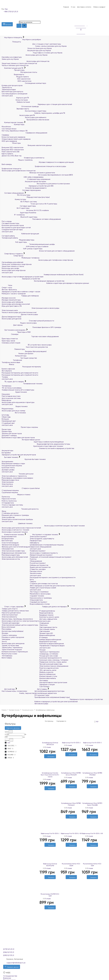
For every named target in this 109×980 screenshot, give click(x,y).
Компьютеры (13, 124)
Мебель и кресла (46, 672)
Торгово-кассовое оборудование (30, 336)
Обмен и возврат (99, 7)
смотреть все (7, 96)
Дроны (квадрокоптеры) (11, 317)
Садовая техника (37, 596)
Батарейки (6, 453)
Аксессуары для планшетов (25, 61)
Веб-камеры (7, 164)
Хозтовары (44, 680)
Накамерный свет (9, 421)
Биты (32, 579)
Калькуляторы (14, 356)
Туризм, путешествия (10, 645)
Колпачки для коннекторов (13, 225)
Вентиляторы (7, 541)
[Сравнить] (51, 791)
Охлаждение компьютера (24, 83)
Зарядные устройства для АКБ (28, 186)
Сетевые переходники (21, 190)
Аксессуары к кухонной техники (15, 532)
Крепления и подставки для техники (32, 446)
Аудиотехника (14, 392)
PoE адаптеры (14, 242)
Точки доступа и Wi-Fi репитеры (29, 204)
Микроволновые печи (10, 480)
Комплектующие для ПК (13, 68)
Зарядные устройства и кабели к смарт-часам (21, 292)
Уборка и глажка (16, 495)
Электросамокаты (9, 617)
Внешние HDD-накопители (13, 150)
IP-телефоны (13, 215)
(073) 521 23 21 (9, 949)
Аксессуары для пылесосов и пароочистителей (21, 528)
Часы (7, 285)
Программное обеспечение (25, 120)
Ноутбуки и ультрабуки (21, 39)
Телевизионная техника (22, 384)
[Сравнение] (76, 21)
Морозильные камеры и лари (13, 464)
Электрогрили (8, 482)
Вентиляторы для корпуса (12, 92)
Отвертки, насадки (38, 569)
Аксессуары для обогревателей (15, 557)
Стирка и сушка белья (21, 488)
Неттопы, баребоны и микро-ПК (15, 131)
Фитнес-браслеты (9, 290)
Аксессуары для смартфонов (14, 270)
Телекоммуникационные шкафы (28, 244)
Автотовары (41, 689)
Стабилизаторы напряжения (26, 179)
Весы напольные (8, 627)
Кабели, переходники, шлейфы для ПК (33, 113)
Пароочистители (9, 499)
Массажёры (6, 629)
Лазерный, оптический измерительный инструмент (51, 557)
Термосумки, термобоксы (12, 647)
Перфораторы (36, 541)
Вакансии (7, 978)
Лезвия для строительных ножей (43, 588)
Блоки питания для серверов (13, 137)
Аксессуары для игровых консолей (16, 304)
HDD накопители (16, 81)
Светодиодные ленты (48, 627)
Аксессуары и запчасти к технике (15, 530)
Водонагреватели (9, 537)
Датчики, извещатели (48, 619)
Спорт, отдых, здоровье (13, 607)
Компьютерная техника (13, 122)
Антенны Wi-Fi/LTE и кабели (25, 210)
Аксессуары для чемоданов (13, 643)
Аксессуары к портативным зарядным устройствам (23, 277)
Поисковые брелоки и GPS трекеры (31, 327)
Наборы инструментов (39, 565)
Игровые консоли (9, 298)
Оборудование (36, 561)
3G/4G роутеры (16, 195)
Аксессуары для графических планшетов (19, 171)
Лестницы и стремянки (39, 592)
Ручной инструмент (38, 563)
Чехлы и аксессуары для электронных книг (19, 312)
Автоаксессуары (41, 704)
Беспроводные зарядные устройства (33, 281)
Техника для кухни (18, 474)
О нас (73, 7)
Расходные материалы (21, 367)
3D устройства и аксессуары (27, 345)
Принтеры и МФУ (16, 332)
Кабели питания (16, 102)
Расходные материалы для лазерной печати (20, 373)
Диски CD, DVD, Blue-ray (12, 156)
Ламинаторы (13, 349)
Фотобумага (7, 371)
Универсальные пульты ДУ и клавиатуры (18, 390)
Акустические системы (11, 398)
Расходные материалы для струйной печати (20, 375)
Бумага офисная (8, 369)
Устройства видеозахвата (24, 188)
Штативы (5, 415)
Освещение (44, 623)
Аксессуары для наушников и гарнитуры (18, 402)
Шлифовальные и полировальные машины (47, 545)
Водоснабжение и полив (40, 604)
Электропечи (7, 484)
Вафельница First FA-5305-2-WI (71, 833)
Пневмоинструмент (38, 551)
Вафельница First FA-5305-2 (71, 743)
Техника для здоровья (10, 623)
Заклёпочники (36, 573)
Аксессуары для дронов (11, 319)
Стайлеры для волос (10, 513)
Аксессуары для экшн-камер (13, 411)
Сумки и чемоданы (9, 635)
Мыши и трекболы (17, 160)
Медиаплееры (8, 409)
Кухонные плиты (8, 468)
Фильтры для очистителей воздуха (16, 547)
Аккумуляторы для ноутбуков (26, 50)
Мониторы (11, 143)
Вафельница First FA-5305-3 (92, 743)
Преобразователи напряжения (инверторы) (52, 697)
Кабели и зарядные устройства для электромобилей (56, 702)
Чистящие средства (19, 358)
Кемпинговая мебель (48, 678)
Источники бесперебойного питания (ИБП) (37, 175)
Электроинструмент (38, 537)
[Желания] (49, 791)
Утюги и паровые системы (12, 505)
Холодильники (7, 461)
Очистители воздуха (10, 543)
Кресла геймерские (47, 674)
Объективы (6, 417)
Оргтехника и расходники (14, 330)
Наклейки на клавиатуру (12, 57)
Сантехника (44, 687)
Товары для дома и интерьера (53, 607)
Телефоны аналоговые (11, 362)
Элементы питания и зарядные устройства (38, 448)
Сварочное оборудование (41, 547)
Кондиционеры (8, 539)
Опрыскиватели (36, 600)
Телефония (12, 360)
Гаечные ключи (36, 571)
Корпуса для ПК (15, 98)
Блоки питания (15, 100)
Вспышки (5, 419)
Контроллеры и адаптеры (24, 111)
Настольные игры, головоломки (14, 691)
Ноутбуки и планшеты (12, 37)
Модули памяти (15, 77)
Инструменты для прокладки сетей (16, 228)
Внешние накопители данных (27, 145)
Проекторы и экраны (20, 427)
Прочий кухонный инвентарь (51, 664)
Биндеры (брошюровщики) (24, 351)
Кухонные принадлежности (51, 658)
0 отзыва (48, 747)
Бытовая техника (10, 457)
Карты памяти (7, 154)
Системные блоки (9, 129)
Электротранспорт (10, 615)
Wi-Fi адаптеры (16, 208)
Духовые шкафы (8, 470)
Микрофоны (6, 400)
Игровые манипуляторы (11, 300)
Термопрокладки (9, 89)
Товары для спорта (10, 609)
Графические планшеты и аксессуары (34, 166)
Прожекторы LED (46, 633)
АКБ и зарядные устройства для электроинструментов (52, 586)
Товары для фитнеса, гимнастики (15, 611)
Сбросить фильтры (13, 728)
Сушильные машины (10, 492)
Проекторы (6, 429)
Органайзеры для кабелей (12, 262)
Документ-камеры (9, 435)
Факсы (8, 364)
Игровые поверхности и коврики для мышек (38, 162)
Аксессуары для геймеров (12, 302)
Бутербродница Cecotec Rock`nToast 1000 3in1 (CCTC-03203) (50, 775)
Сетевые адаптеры (19, 206)
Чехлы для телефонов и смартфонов (17, 264)
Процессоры (13, 70)
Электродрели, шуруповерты (42, 539)
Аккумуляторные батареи (24, 181)
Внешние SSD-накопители (13, 147)
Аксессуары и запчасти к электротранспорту (21, 621)
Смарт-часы (7, 288)
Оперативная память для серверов (16, 139)
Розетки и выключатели (49, 668)
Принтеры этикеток (10, 339)
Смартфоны (12, 256)
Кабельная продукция (20, 234)
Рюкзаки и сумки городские (13, 637)
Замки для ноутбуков (10, 59)
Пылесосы (6, 497)
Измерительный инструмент (41, 555)
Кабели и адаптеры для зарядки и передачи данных (45, 283)
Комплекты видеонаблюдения (52, 644)
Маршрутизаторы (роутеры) (26, 197)
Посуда (42, 650)
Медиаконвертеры (18, 240)
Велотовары (7, 658)
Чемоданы (6, 639)
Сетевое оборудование (13, 193)
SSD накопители (16, 79)
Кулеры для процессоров (12, 85)
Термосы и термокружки (49, 652)
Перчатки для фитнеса (11, 613)
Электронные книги (10, 310)
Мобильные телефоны (21, 258)
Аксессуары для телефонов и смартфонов (37, 260)
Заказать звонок (12, 967)
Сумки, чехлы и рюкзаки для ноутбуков (34, 46)
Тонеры (5, 377)
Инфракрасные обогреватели (14, 553)
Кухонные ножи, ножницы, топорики (54, 660)
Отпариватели (8, 503)
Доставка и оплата (84, 7)
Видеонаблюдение (47, 635)
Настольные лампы (47, 629)
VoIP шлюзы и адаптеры (22, 249)
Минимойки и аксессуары (40, 594)
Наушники (6, 394)
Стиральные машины (10, 490)
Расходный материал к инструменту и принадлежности (53, 577)
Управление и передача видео (52, 646)
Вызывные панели (46, 615)
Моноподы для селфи (10, 268)
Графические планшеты (11, 169)
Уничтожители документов (25, 347)
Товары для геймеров (20, 296)
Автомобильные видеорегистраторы (49, 691)
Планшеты (11, 42)
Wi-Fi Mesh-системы (19, 202)
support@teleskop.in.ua (16, 963)
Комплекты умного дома (49, 617)
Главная (66, 7)
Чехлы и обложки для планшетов (15, 65)
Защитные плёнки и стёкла (13, 266)
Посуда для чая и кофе (49, 656)
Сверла (33, 582)
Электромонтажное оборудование (54, 666)
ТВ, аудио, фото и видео (13, 382)
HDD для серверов (9, 141)
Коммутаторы (14, 199)
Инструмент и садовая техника (44, 535)
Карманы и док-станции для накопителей (37, 104)
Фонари (5, 633)
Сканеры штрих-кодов (11, 343)
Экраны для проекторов (12, 433)
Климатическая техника (13, 535)
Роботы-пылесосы (9, 501)
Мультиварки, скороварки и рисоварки (17, 478)
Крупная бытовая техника (24, 459)
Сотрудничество (10, 976)
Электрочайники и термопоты (14, 476)
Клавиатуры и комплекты (23, 158)
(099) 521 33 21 (9, 955)
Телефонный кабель (10, 238)
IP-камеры (43, 637)
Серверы (5, 135)
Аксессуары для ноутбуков (24, 55)
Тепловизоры (7, 656)
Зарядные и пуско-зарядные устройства (69, 699)
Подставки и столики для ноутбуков (32, 53)
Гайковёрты (34, 543)
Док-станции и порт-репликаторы (31, 44)
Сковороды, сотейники (49, 654)
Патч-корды (7, 221)
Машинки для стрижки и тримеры (15, 515)
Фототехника (14, 413)
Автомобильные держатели (46, 693)
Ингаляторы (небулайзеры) (13, 631)
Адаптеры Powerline (19, 213)
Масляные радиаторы (11, 555)
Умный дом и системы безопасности (70, 609)
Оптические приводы (20, 106)
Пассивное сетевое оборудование (31, 219)
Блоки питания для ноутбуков (27, 48)
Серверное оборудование (24, 133)
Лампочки (43, 625)
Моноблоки (6, 127)
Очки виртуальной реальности (28, 321)
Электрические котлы (11, 559)
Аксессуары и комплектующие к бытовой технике (43, 526)
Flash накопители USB (11, 152)
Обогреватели (8, 549)
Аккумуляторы (7, 451)
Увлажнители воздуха (10, 545)
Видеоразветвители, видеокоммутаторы (36, 444)
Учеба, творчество (18, 693)
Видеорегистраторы (48, 642)
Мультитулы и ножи (9, 654)
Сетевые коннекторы (10, 223)
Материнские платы (19, 72)
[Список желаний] (76, 18)
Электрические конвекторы (13, 551)
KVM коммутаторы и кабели (25, 246)
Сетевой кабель (8, 236)
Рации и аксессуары (19, 323)
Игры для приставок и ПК (12, 306)
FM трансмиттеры (42, 695)
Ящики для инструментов (40, 567)
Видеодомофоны (46, 613)
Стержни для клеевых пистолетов (44, 584)
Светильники (45, 631)
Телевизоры (6, 386)
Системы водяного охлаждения (14, 94)
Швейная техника (17, 523)
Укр (6, 9)
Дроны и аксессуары (20, 314)
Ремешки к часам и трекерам (14, 294)
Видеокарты (13, 74)
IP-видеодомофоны (47, 611)
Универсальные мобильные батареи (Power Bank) (43, 275)
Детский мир (8, 689)
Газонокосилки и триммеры (41, 598)
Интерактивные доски (21, 440)
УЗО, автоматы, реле (48, 670)
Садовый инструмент (39, 602)
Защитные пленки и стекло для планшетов (19, 63)
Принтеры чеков (8, 341)
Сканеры (10, 334)
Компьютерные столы (48, 676)
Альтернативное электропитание (53, 682)
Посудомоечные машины (12, 466)
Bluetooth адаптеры (19, 217)
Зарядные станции (47, 684)
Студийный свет (8, 423)
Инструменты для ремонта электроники (36, 184)
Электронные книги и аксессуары (30, 308)
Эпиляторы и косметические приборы (17, 519)
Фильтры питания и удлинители (28, 173)
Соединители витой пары (12, 230)
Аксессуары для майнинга (24, 117)
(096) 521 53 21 (9, 952)
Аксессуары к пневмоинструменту (44, 553)
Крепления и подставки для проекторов (18, 438)
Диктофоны (12, 325)
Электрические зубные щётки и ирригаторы (20, 625)
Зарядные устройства (21, 279)
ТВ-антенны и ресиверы (12, 388)
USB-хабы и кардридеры (23, 177)
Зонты (4, 641)
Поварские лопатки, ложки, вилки (53, 662)
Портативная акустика (11, 396)
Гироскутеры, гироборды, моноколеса (17, 619)
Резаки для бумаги (17, 354)
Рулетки (33, 559)
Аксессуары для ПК (18, 115)
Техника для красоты (20, 509)
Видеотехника (15, 406)
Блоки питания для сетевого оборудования (38, 251)
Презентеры (7, 431)
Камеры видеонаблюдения (50, 639)
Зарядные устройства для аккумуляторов (19, 455)
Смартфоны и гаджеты (12, 254)
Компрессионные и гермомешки (15, 652)
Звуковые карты (15, 109)
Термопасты (7, 87)
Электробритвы (8, 517)
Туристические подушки (12, 650)
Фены (4, 511)
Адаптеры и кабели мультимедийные (33, 442)
